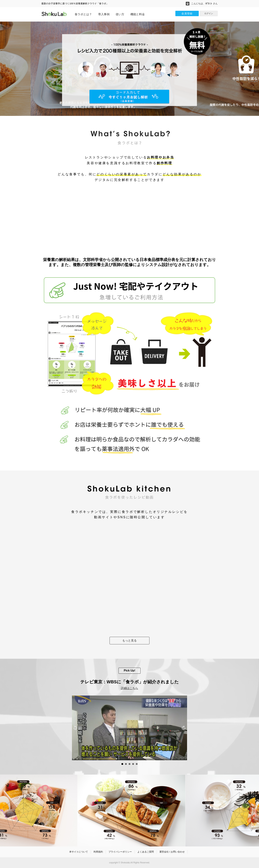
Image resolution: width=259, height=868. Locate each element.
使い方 (120, 14)
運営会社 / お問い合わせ (172, 852)
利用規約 (98, 852)
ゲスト (209, 4)
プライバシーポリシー (120, 852)
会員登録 (187, 13)
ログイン (209, 13)
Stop (257, 764)
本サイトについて (79, 852)
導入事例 (104, 14)
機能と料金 (138, 14)
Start (255, 764)
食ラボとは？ (83, 14)
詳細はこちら (129, 688)
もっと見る (129, 640)
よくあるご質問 (146, 852)
